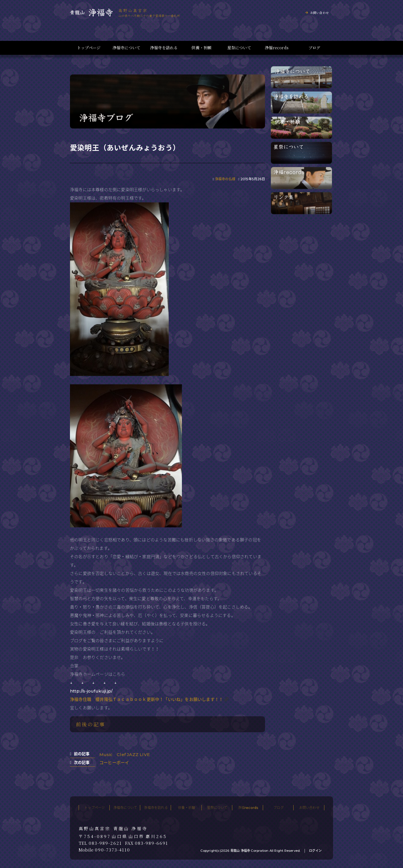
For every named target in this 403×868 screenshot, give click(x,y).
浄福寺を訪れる (164, 48)
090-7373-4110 (113, 850)
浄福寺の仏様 (225, 179)
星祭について (239, 48)
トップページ (89, 48)
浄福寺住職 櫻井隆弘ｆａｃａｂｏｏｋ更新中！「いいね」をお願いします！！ (147, 699)
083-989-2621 (105, 843)
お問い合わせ (319, 13)
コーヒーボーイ (114, 763)
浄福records (277, 48)
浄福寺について (126, 48)
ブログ (314, 48)
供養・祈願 (201, 48)
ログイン (315, 851)
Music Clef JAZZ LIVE (125, 754)
